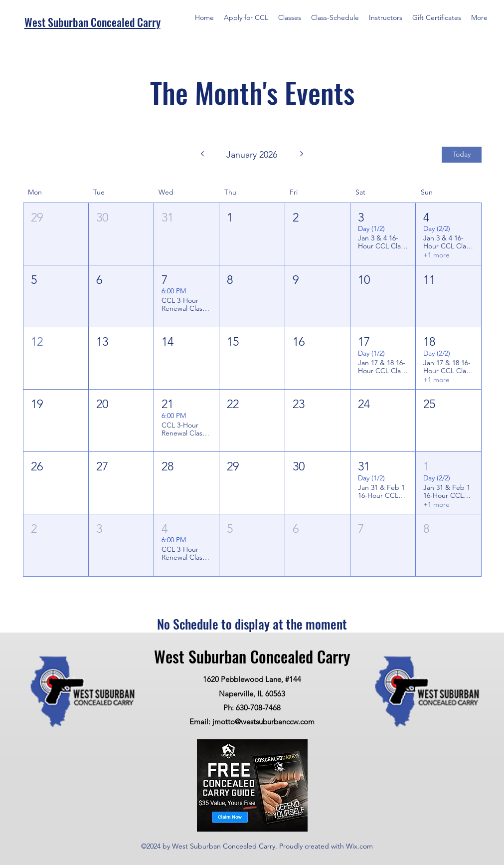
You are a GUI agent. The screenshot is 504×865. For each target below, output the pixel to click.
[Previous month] (202, 155)
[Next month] (302, 155)
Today (462, 154)
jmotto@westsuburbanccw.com (263, 722)
